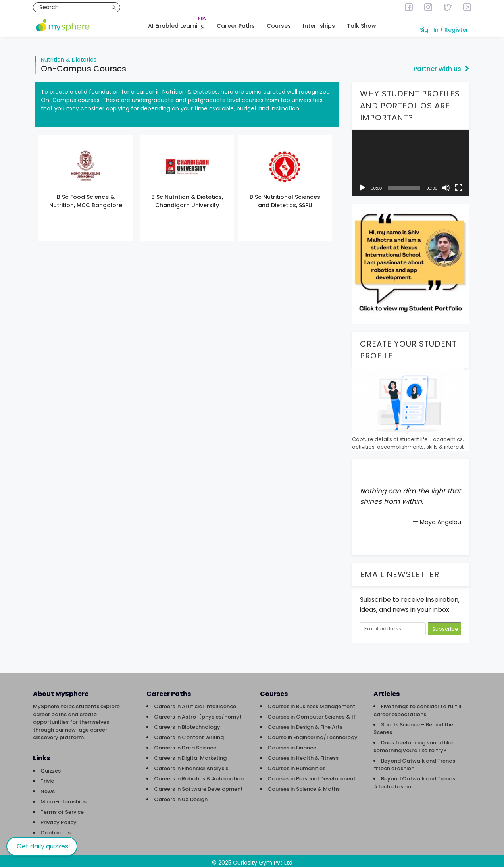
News (48, 787)
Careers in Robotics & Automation (199, 775)
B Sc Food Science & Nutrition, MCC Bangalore (86, 197)
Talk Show (362, 26)
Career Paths (236, 26)
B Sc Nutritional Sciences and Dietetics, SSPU (285, 197)
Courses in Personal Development (312, 775)
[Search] (114, 7)
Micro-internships (63, 798)
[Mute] (446, 184)
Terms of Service (62, 808)
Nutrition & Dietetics (69, 56)
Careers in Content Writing (189, 733)
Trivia (47, 777)
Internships (319, 26)
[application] (411, 159)
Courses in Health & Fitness (303, 754)
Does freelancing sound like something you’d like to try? (413, 743)
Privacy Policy (59, 818)
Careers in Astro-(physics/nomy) (198, 713)
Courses (279, 26)
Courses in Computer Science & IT (312, 713)
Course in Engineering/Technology (313, 733)
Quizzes (51, 767)
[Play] (362, 184)
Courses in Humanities (296, 764)
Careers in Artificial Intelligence (195, 702)
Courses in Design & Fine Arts (305, 723)
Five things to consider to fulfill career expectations (417, 706)
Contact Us (56, 829)
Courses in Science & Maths (304, 785)
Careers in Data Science (185, 744)
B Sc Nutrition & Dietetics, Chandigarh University (187, 197)
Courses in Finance (292, 744)
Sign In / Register (444, 30)
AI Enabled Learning (176, 26)
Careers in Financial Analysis (191, 764)
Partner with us (441, 65)
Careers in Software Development (198, 785)
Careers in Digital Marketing (190, 754)
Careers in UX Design (181, 795)
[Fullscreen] (459, 184)
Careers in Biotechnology (187, 723)
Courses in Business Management (311, 702)
